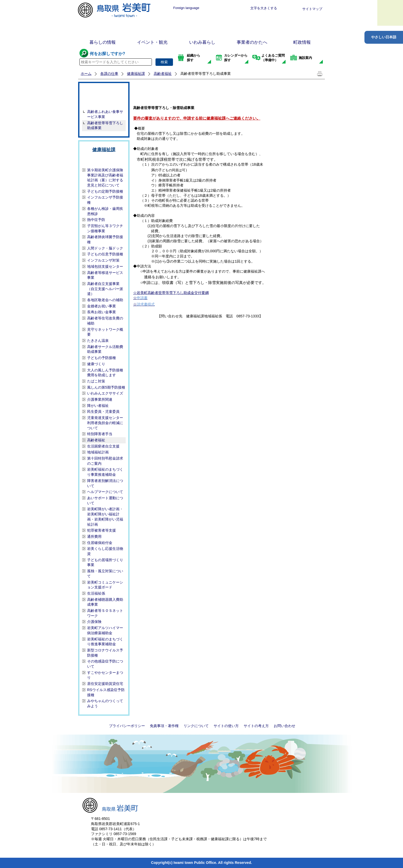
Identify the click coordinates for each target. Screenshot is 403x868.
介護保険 (94, 622)
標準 (217, 8)
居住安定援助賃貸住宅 (105, 684)
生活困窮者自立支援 (103, 446)
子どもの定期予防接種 (105, 191)
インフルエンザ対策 (103, 260)
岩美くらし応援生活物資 (105, 551)
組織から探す (194, 58)
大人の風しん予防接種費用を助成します (105, 373)
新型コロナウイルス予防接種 (105, 653)
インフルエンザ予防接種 (105, 200)
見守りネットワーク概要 (105, 332)
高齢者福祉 (163, 74)
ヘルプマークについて (105, 492)
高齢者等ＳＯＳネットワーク (105, 613)
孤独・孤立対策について (105, 574)
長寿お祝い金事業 (102, 312)
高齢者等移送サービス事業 (105, 275)
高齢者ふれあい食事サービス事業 (105, 114)
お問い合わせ (285, 726)
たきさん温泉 (98, 341)
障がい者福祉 (98, 406)
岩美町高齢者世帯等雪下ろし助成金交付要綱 (173, 293)
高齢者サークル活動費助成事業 (105, 349)
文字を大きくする (264, 8)
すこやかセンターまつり (105, 675)
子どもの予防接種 (102, 358)
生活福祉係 (96, 593)
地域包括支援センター (105, 266)
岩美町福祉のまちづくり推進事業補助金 (105, 642)
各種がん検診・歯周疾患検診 (105, 211)
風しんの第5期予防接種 (106, 387)
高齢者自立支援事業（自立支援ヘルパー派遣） (105, 289)
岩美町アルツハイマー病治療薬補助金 (105, 630)
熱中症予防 (96, 220)
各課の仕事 (109, 74)
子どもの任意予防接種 (105, 254)
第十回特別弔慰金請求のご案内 (105, 461)
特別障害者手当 (100, 434)
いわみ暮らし (202, 42)
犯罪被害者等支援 (102, 530)
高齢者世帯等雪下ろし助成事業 (105, 126)
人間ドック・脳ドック (105, 248)
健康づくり (96, 364)
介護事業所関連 (100, 399)
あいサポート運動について (105, 500)
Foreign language (186, 8)
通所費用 (94, 536)
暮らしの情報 (103, 42)
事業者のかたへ (252, 42)
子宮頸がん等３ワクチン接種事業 (105, 228)
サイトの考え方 (256, 726)
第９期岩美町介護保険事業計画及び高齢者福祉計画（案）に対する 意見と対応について (105, 178)
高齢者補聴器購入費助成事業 (105, 602)
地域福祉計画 (98, 452)
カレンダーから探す (236, 58)
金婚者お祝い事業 (102, 306)
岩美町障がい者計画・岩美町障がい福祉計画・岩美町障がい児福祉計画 (105, 517)
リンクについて (196, 726)
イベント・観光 (152, 42)
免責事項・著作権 (164, 726)
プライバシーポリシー (127, 726)
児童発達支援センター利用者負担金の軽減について (105, 423)
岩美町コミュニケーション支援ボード (105, 585)
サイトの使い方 (226, 726)
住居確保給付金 (100, 543)
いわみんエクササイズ (105, 393)
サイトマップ (312, 9)
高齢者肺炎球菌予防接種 (105, 239)
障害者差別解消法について (105, 483)
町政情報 (302, 42)
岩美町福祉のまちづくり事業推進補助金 (105, 472)
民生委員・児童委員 (103, 411)
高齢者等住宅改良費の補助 (105, 321)
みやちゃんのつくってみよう (105, 703)
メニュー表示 (390, 13)
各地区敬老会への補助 (105, 300)
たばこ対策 (96, 381)
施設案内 (305, 58)
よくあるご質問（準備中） (273, 58)
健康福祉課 (136, 74)
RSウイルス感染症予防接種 (106, 692)
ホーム (86, 74)
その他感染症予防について (105, 664)
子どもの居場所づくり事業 (105, 562)
